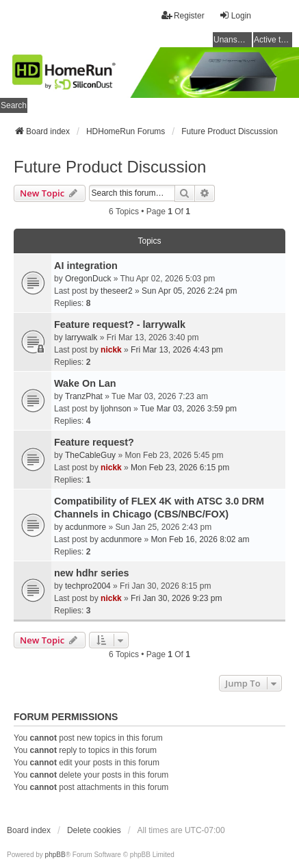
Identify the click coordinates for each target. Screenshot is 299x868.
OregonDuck (88, 279)
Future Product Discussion (110, 167)
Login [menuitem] (235, 15)
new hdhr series (92, 573)
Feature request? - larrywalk (120, 324)
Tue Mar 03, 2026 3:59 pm (188, 409)
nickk (111, 350)
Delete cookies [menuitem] (94, 830)
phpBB (55, 855)
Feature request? (94, 442)
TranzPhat (84, 396)
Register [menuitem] (183, 15)
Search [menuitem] (14, 105)
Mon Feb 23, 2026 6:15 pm (180, 468)
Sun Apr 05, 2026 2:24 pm (189, 291)
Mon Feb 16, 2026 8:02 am (200, 539)
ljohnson (116, 409)
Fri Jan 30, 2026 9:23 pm (176, 598)
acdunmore (86, 527)
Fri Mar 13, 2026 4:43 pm (177, 350)
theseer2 (117, 291)
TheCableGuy (90, 455)
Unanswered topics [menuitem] (233, 40)
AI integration (86, 266)
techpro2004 (88, 586)
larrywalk (81, 337)
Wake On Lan (85, 383)
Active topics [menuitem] (273, 40)
